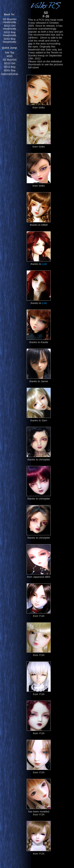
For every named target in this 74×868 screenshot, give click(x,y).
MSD (10, 56)
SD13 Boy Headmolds (10, 34)
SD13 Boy (9, 67)
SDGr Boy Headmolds (10, 40)
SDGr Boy (10, 70)
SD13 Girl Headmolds (10, 27)
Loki (44, 264)
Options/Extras (10, 74)
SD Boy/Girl (10, 60)
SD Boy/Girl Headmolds (10, 21)
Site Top (10, 53)
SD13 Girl (10, 63)
